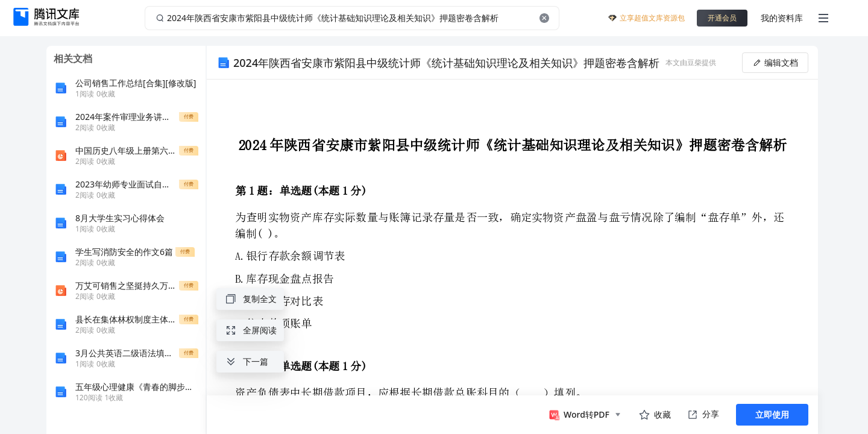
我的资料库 (782, 18)
